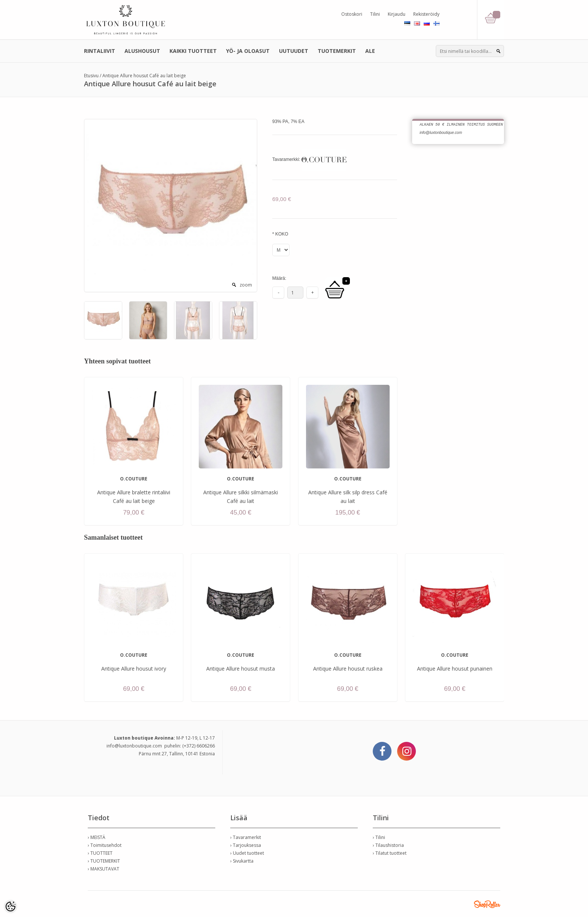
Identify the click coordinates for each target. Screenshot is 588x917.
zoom (246, 285)
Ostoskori (352, 14)
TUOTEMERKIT (337, 51)
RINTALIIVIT (100, 51)
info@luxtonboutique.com (134, 746)
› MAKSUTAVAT (103, 869)
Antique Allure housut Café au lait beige (144, 76)
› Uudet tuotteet (247, 853)
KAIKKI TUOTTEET (193, 51)
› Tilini (379, 837)
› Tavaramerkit (246, 837)
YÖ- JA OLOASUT (248, 51)
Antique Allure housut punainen (455, 669)
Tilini (375, 14)
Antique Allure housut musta (241, 669)
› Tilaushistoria (388, 845)
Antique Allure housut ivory (134, 669)
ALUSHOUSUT (142, 51)
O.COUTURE (134, 479)
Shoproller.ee (487, 904)
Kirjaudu (397, 14)
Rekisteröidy (426, 14)
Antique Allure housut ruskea (348, 669)
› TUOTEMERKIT (104, 861)
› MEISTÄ (97, 837)
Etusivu (91, 76)
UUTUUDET (294, 51)
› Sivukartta (242, 861)
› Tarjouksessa (246, 845)
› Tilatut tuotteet (390, 853)
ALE (370, 51)
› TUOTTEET (100, 853)
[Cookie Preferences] (10, 906)
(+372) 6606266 (199, 746)
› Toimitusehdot (105, 845)
